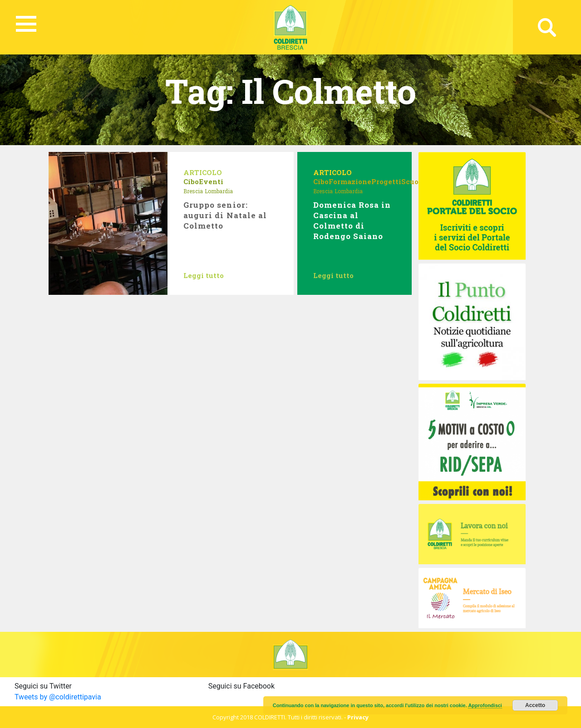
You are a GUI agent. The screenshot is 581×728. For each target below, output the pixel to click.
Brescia (193, 191)
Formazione (350, 181)
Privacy (358, 717)
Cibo (191, 181)
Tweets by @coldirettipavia (58, 697)
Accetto (535, 705)
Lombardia (219, 191)
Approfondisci (485, 705)
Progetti (386, 181)
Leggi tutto (204, 275)
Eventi (211, 181)
